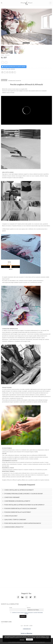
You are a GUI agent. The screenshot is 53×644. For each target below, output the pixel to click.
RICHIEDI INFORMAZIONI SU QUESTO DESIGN (15, 67)
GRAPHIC (7, 55)
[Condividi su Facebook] (5, 72)
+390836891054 (26, 629)
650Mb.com (42, 642)
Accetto (29, 639)
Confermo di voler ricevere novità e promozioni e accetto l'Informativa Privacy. (27, 613)
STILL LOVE (8, 69)
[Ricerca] (2, 3)
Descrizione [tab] (4, 81)
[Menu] (50, 3)
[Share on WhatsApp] (2, 72)
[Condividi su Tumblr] (15, 72)
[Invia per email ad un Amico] (10, 72)
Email (11, 608)
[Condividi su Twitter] (7, 72)
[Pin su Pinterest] (12, 72)
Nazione (29, 608)
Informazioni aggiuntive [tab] (15, 81)
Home (2, 55)
